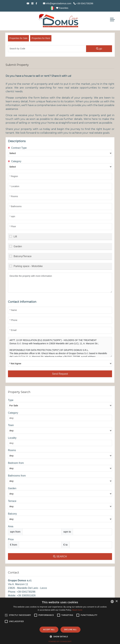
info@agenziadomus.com (57, 3)
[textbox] (60, 153)
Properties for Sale (18, 38)
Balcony (12, 514)
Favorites (62, 8)
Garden (18, 246)
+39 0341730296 (83, 3)
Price (11, 539)
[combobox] (60, 153)
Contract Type (17, 148)
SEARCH (60, 556)
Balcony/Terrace (23, 256)
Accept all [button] (49, 630)
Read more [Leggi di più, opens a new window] (77, 610)
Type (11, 400)
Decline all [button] (70, 630)
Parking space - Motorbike (28, 266)
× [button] (116, 601)
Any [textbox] (11, 456)
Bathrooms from (17, 476)
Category (15, 161)
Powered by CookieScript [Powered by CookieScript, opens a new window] (60, 641)
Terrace (12, 501)
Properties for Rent (41, 38)
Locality (12, 438)
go (99, 49)
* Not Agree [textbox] (15, 364)
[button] (60, 636)
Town (11, 425)
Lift (15, 237)
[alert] (60, 621)
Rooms (12, 450)
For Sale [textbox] (14, 406)
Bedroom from (16, 463)
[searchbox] (61, 419)
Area (11, 526)
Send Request (60, 374)
